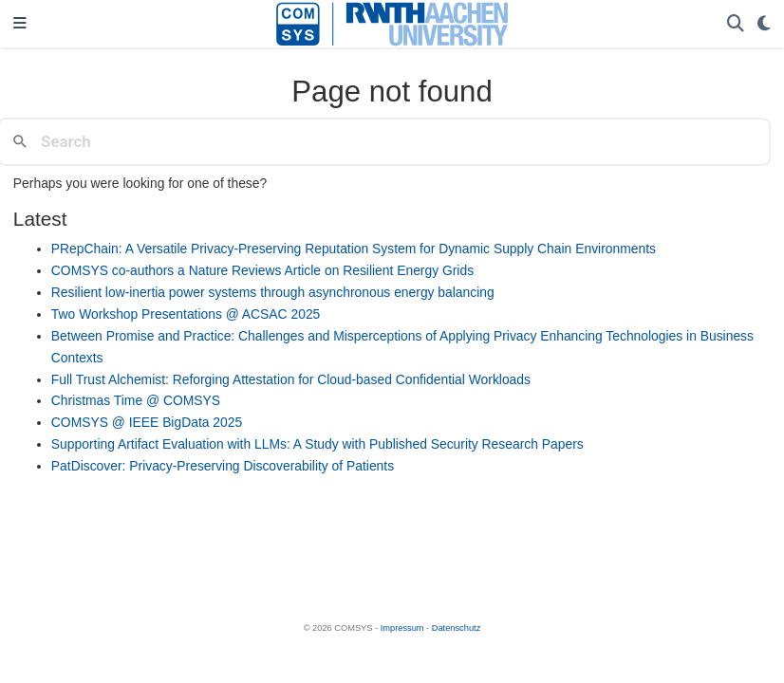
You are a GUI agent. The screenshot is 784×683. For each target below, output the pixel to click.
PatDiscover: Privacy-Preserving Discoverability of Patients (223, 466)
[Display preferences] (764, 24)
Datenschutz (457, 628)
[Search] (736, 24)
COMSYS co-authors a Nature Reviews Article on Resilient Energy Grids (262, 270)
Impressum (402, 628)
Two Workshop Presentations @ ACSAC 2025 (186, 314)
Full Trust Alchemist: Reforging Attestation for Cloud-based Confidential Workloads (291, 379)
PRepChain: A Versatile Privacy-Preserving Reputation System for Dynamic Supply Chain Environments (354, 249)
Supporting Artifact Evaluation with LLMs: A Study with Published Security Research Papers (317, 444)
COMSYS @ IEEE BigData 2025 (147, 422)
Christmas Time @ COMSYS (136, 400)
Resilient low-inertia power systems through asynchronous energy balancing (273, 292)
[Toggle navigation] (20, 24)
